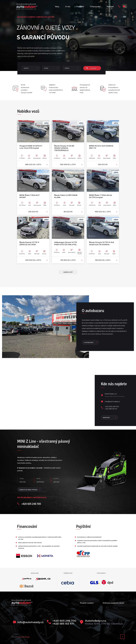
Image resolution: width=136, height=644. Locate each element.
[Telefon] (119, 6)
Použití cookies (87, 603)
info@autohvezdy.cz (112, 401)
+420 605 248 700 (112, 406)
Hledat (91, 68)
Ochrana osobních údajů (113, 603)
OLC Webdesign (23, 637)
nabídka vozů (68, 272)
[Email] (124, 6)
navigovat (110, 417)
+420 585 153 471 (111, 409)
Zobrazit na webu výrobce (30, 490)
